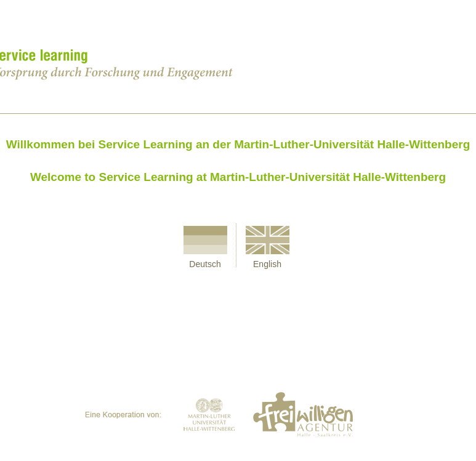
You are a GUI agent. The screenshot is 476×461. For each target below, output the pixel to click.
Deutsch (205, 264)
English (267, 264)
